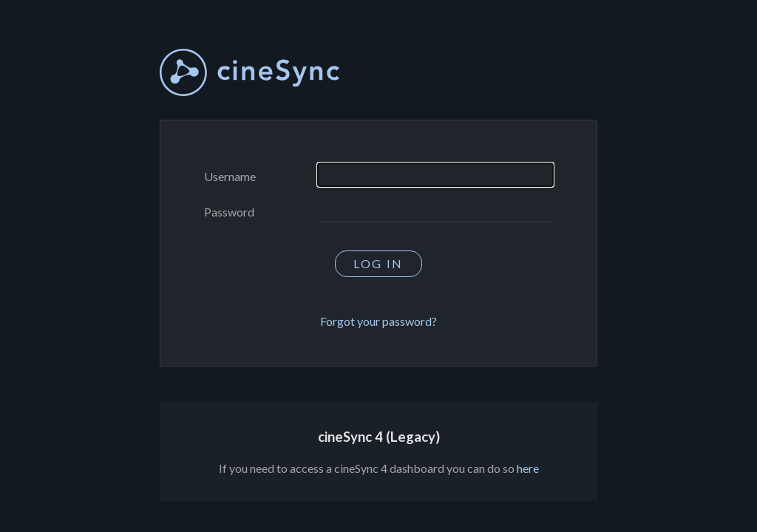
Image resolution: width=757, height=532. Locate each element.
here (528, 468)
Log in (378, 263)
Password (229, 212)
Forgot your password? (378, 321)
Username (230, 176)
